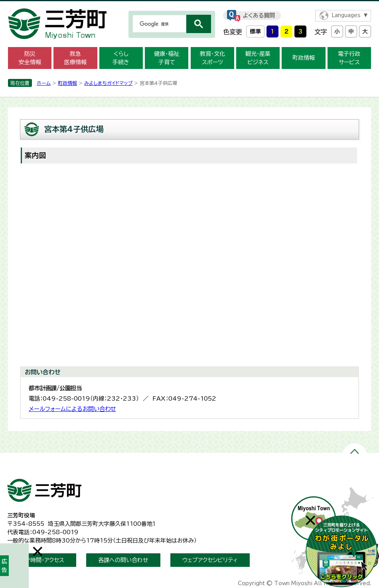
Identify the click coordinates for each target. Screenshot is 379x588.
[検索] (159, 24)
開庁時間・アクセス (42, 560)
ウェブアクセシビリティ (210, 560)
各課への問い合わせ (123, 560)
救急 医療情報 (75, 58)
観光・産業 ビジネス (258, 58)
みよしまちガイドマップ (108, 83)
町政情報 (304, 58)
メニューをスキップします (189, 5)
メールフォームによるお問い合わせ (72, 409)
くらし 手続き (121, 58)
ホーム (44, 83)
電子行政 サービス (349, 58)
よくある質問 (259, 16)
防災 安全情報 (30, 58)
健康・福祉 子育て (167, 58)
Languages (346, 15)
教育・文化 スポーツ (212, 58)
